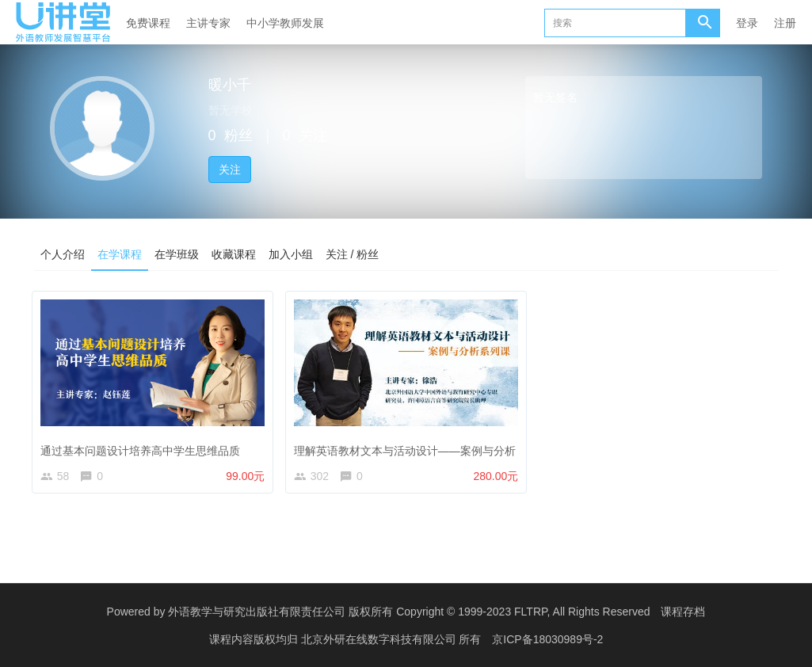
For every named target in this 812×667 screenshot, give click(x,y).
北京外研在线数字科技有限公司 (380, 639)
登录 (747, 23)
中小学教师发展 (285, 23)
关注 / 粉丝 (353, 254)
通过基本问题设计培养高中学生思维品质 (144, 446)
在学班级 (177, 254)
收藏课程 (234, 254)
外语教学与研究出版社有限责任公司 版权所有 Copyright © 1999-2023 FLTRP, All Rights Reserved (409, 612)
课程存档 (683, 612)
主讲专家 (208, 23)
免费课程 (148, 23)
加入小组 (291, 254)
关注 (230, 170)
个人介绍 (63, 254)
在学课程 (120, 254)
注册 (785, 23)
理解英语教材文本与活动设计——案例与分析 (408, 446)
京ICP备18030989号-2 (547, 639)
